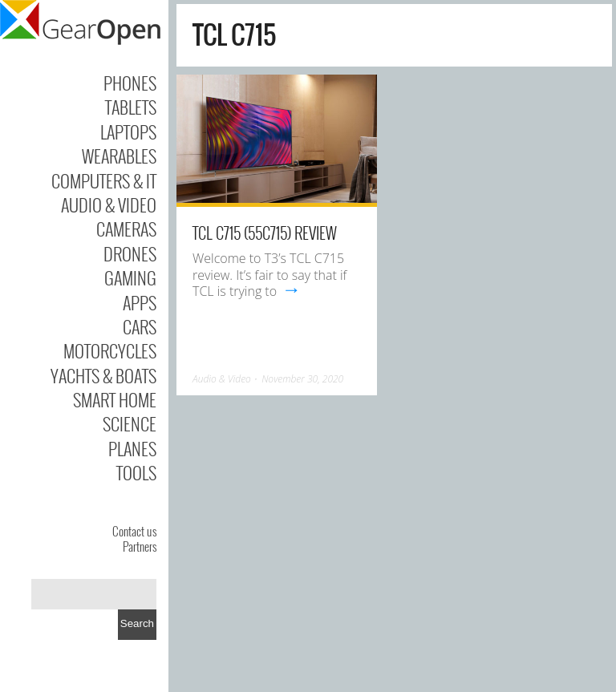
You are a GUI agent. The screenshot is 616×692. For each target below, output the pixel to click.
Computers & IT (104, 180)
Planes (132, 448)
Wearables (119, 156)
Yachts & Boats (103, 375)
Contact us (134, 531)
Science (130, 423)
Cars (140, 326)
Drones (130, 253)
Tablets (131, 107)
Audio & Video (109, 204)
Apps (140, 302)
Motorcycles (110, 350)
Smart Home (115, 399)
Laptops (128, 132)
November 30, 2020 (302, 379)
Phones (130, 83)
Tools (136, 472)
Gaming (130, 277)
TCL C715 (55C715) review (265, 233)
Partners (140, 546)
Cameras (126, 229)
